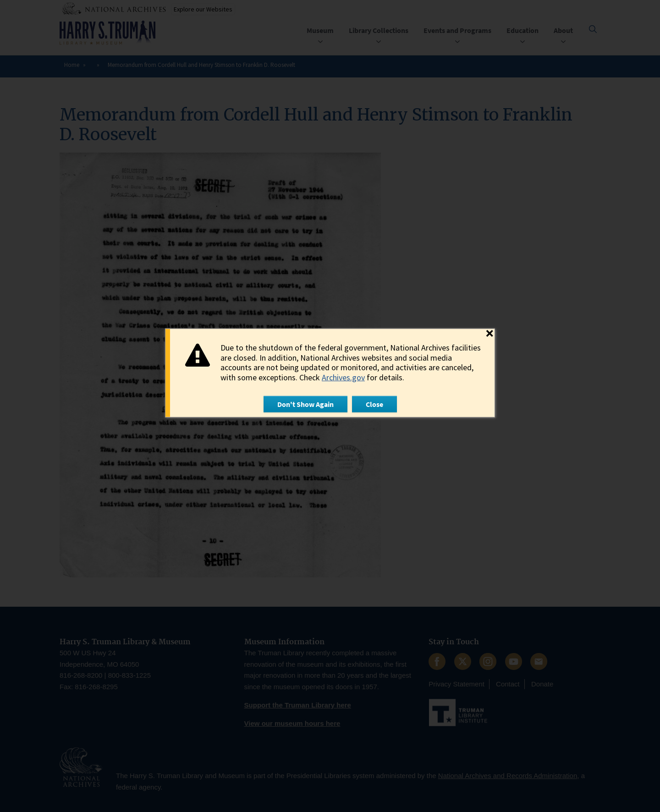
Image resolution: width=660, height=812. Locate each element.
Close (374, 404)
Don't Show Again (305, 404)
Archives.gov (343, 377)
